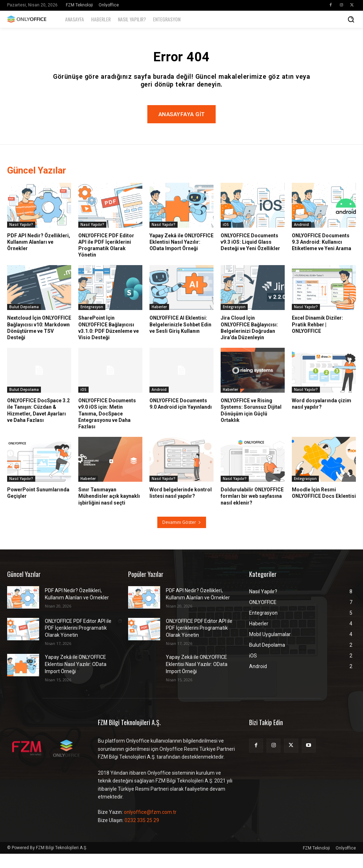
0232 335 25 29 (142, 834)
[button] (351, 19)
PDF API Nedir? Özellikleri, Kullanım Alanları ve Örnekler (39, 256)
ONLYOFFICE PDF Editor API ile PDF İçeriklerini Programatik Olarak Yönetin (106, 259)
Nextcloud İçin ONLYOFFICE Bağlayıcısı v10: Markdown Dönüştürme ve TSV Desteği (39, 342)
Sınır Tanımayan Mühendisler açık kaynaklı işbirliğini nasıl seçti (109, 510)
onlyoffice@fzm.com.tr (150, 826)
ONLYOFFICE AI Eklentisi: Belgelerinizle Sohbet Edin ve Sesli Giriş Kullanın (180, 339)
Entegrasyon (92, 321)
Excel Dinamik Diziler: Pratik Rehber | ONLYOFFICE (317, 339)
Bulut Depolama (24, 321)
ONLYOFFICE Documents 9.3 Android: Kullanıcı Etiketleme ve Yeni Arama (322, 256)
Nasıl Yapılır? (21, 238)
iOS (226, 238)
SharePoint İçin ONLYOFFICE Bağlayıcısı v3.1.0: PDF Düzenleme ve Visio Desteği (109, 342)
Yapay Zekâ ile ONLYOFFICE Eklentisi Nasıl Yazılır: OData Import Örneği (181, 256)
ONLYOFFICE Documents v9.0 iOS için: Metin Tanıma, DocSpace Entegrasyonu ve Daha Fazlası (107, 428)
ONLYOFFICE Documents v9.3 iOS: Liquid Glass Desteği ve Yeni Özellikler (250, 256)
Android (301, 238)
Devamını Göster (182, 536)
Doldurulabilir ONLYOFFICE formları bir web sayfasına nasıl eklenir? (252, 510)
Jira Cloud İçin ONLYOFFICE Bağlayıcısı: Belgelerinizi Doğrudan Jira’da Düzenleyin (249, 342)
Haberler (159, 321)
